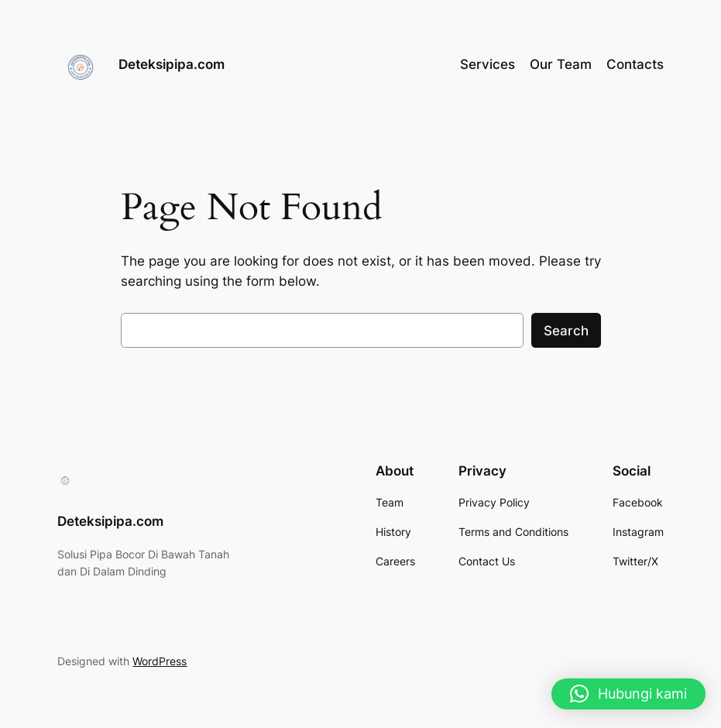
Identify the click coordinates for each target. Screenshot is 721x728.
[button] (628, 694)
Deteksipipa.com (172, 64)
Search (566, 331)
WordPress (160, 661)
